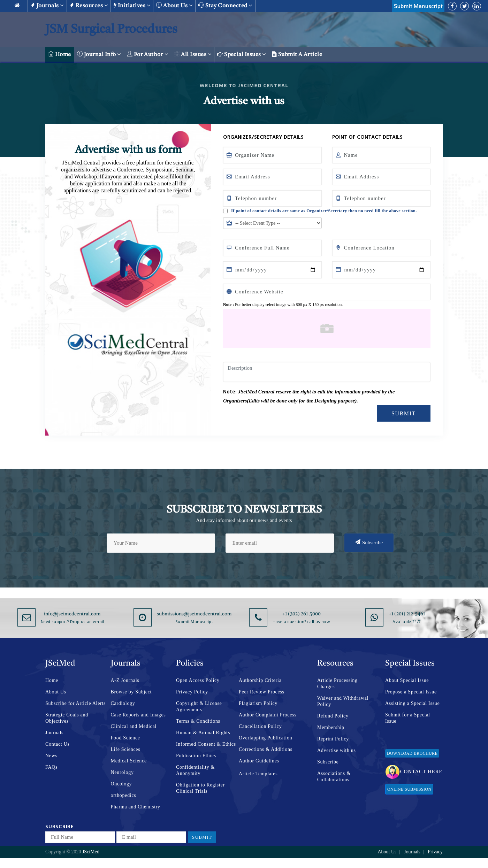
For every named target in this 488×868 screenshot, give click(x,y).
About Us (56, 692)
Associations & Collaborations (334, 777)
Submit (404, 413)
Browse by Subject (131, 692)
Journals (47, 6)
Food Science (125, 738)
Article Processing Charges (337, 683)
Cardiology (123, 703)
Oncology (121, 784)
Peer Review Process (262, 692)
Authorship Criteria (260, 680)
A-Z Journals (125, 680)
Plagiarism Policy (258, 703)
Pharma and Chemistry (136, 807)
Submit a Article (297, 54)
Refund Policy (333, 716)
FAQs (51, 767)
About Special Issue (407, 680)
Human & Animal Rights (203, 733)
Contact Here (414, 772)
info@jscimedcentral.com (72, 614)
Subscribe (369, 542)
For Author (148, 54)
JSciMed (91, 852)
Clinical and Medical (134, 726)
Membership (331, 727)
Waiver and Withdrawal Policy (343, 701)
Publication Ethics (196, 756)
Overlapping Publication (265, 738)
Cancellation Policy (260, 726)
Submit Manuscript (418, 6)
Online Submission (409, 789)
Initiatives (132, 6)
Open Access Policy (198, 680)
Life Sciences (126, 749)
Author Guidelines (259, 761)
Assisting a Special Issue (412, 703)
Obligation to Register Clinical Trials (200, 788)
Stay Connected (225, 5)
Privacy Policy (192, 692)
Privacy (435, 852)
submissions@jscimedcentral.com (194, 614)
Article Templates (258, 774)
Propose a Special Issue (411, 692)
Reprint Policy (333, 739)
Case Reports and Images (138, 715)
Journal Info (99, 54)
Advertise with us (337, 750)
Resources (89, 6)
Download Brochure (412, 753)
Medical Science (129, 761)
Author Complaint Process (268, 715)
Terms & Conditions (198, 721)
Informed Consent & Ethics (206, 744)
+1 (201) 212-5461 (407, 614)
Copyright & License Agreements (199, 706)
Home (60, 54)
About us (174, 5)
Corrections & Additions (266, 749)
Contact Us (58, 744)
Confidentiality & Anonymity (195, 770)
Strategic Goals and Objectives (67, 718)
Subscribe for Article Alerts (75, 703)
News (51, 756)
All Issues (193, 54)
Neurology (122, 772)
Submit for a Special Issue (408, 718)
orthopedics (124, 795)
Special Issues (242, 54)
